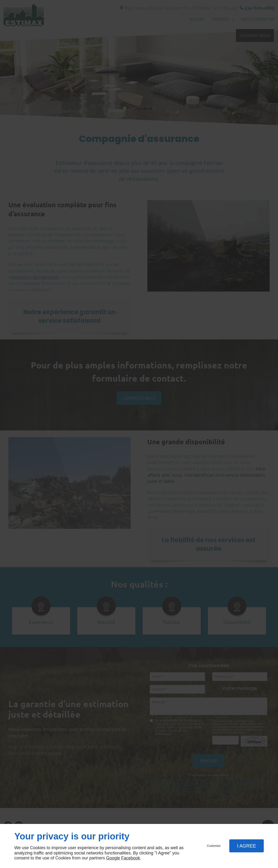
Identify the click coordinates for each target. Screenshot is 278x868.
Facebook (131, 858)
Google (113, 858)
